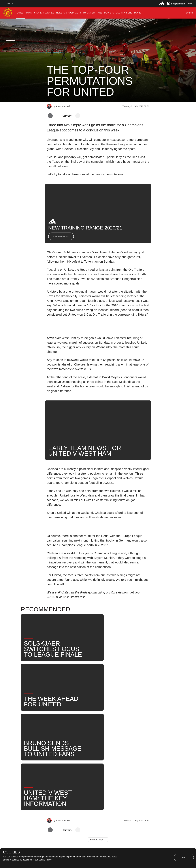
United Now (57, 760)
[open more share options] (78, 116)
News (53, 750)
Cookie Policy (45, 860)
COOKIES (11, 852)
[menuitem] (21, 13)
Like (67, 750)
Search (135, 750)
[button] (8, 3)
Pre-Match (83, 750)
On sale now (119, 592)
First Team (103, 750)
